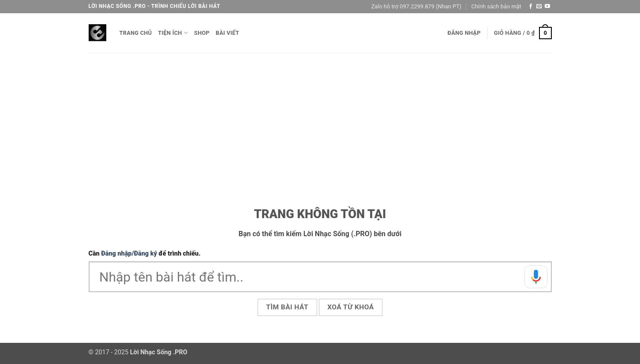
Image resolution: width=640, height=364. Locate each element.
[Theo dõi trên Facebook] (531, 7)
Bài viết (227, 33)
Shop (202, 33)
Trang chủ (136, 33)
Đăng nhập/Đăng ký (129, 254)
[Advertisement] (320, 119)
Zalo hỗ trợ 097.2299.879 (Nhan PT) (416, 6)
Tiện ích (173, 33)
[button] (464, 33)
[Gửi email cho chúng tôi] (539, 7)
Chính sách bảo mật (496, 6)
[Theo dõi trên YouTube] (547, 7)
